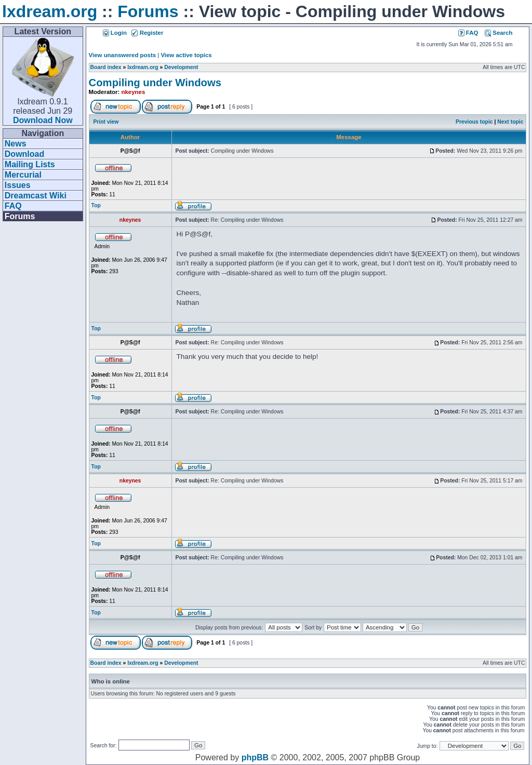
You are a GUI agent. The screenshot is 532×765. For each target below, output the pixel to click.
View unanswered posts (122, 55)
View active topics (186, 55)
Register (147, 33)
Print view (106, 122)
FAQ (13, 206)
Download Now (43, 120)
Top (96, 205)
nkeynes (134, 92)
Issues (18, 185)
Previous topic (474, 122)
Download (24, 154)
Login (115, 33)
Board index (106, 67)
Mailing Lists (30, 164)
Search (498, 33)
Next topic (510, 122)
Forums (148, 11)
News (16, 144)
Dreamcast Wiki (36, 196)
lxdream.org (50, 11)
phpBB (255, 757)
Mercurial (23, 175)
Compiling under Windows (155, 83)
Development (181, 67)
